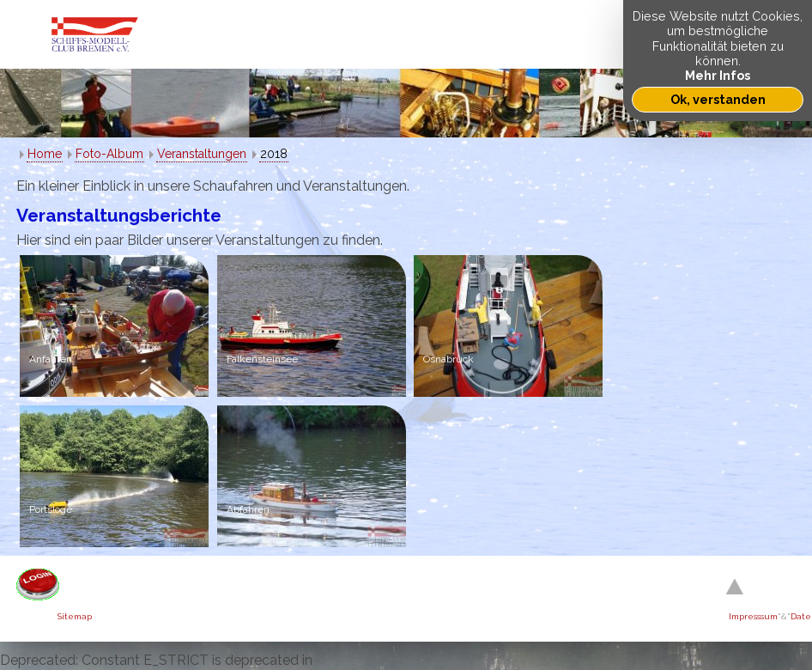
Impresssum (753, 616)
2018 (274, 154)
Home (45, 154)
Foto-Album (109, 154)
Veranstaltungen (202, 154)
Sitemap (75, 616)
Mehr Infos (718, 75)
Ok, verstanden (718, 99)
